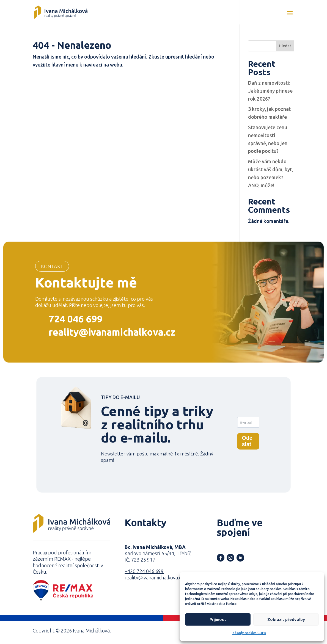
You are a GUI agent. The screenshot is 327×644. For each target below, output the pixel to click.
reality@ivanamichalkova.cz (112, 332)
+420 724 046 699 (144, 571)
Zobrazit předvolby (286, 619)
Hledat (285, 46)
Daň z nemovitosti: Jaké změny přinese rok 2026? (270, 91)
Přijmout (218, 619)
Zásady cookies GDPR (249, 633)
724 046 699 (76, 319)
